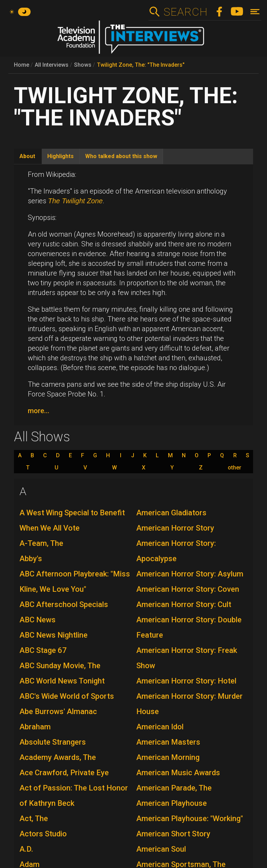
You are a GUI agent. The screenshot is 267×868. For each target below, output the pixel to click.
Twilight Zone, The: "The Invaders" (141, 65)
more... (39, 411)
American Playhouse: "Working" (190, 818)
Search (185, 12)
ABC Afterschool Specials (64, 604)
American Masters (168, 742)
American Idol (160, 727)
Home (22, 65)
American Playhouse (172, 803)
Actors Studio (43, 834)
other (234, 468)
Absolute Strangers (53, 742)
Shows (83, 65)
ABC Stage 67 (43, 650)
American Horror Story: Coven (188, 589)
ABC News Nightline (54, 635)
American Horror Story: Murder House (189, 704)
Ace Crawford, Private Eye (64, 773)
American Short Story (173, 834)
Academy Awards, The (58, 757)
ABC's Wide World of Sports (67, 696)
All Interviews (52, 65)
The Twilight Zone (75, 201)
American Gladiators (171, 513)
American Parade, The (174, 788)
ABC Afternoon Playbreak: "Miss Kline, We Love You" (75, 582)
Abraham (35, 727)
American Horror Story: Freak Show (187, 658)
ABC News (38, 620)
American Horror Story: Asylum (190, 574)
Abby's (31, 559)
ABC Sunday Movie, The (60, 666)
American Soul (161, 849)
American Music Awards (178, 773)
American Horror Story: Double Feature (189, 627)
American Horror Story (175, 528)
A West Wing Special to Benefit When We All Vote (72, 520)
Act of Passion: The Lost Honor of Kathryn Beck (74, 796)
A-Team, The (41, 543)
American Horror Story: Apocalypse (176, 551)
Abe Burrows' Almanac (58, 711)
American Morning (168, 757)
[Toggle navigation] (255, 12)
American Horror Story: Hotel (186, 681)
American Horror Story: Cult (184, 604)
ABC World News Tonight (62, 681)
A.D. (26, 849)
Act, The (34, 818)
